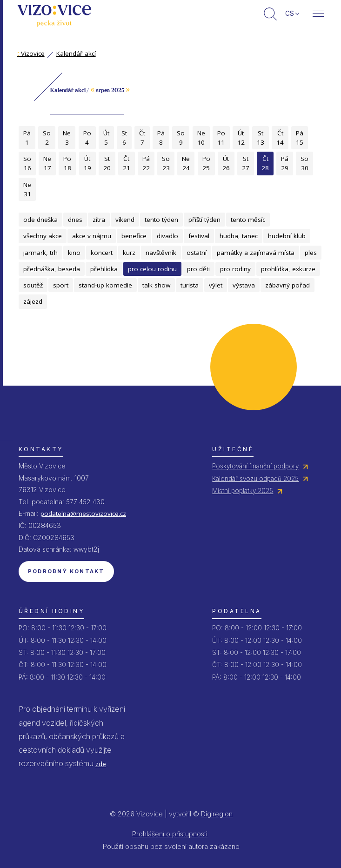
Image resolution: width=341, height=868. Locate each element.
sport (61, 285)
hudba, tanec (239, 236)
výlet (216, 285)
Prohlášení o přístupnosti (170, 834)
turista (190, 285)
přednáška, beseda (52, 269)
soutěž (33, 285)
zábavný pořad (288, 285)
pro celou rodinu (152, 269)
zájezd (33, 301)
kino (74, 253)
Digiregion (217, 814)
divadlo (167, 236)
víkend (125, 220)
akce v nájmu (92, 236)
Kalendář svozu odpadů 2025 (255, 479)
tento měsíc (248, 220)
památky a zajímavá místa (256, 253)
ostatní (197, 253)
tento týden (161, 220)
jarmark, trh (40, 253)
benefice (134, 236)
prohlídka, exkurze (288, 269)
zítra (99, 220)
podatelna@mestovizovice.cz (83, 514)
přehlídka (104, 269)
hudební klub (287, 236)
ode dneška (40, 220)
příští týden (204, 220)
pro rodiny (235, 269)
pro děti (198, 269)
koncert (102, 253)
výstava (244, 285)
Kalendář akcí (76, 53)
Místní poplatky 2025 (243, 491)
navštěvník (161, 253)
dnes (75, 220)
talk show (156, 285)
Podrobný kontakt (66, 571)
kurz (129, 253)
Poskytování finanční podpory (255, 466)
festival (199, 236)
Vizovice (31, 53)
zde (101, 764)
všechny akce (43, 236)
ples (311, 253)
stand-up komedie (105, 285)
